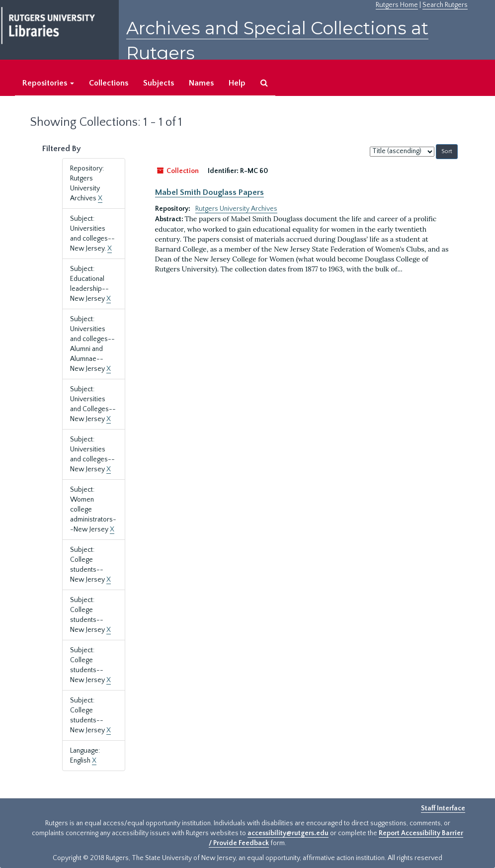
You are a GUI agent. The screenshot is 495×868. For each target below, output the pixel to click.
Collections (109, 83)
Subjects (159, 83)
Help (237, 83)
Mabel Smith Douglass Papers (209, 192)
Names (201, 83)
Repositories (48, 83)
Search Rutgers (445, 5)
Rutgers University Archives (236, 209)
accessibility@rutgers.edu (288, 833)
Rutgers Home (397, 5)
